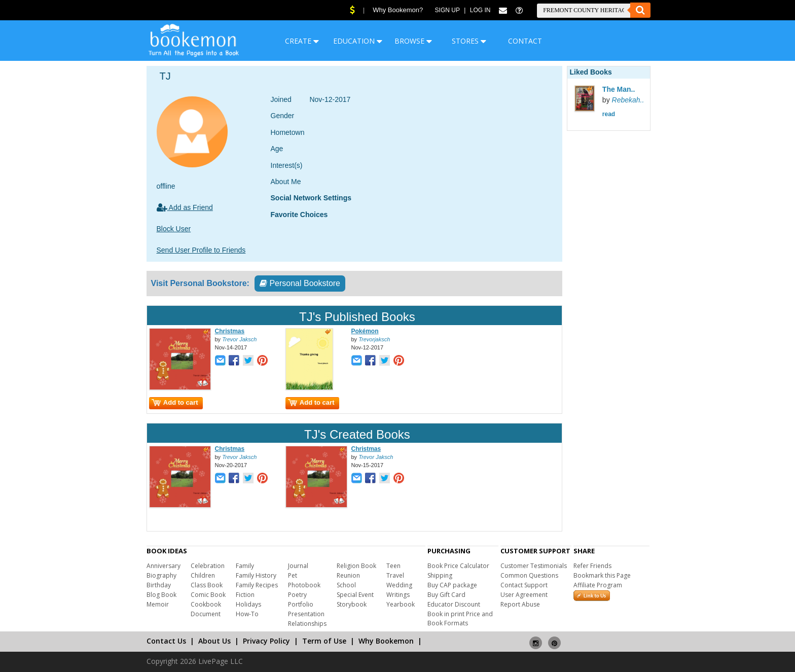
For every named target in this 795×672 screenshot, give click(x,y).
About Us (214, 641)
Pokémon (365, 331)
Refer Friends (592, 566)
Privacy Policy (266, 641)
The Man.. (619, 89)
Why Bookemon (386, 641)
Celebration (208, 566)
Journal (298, 566)
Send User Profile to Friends (201, 250)
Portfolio (301, 604)
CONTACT (525, 41)
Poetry (297, 595)
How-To (247, 614)
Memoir (158, 604)
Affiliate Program (598, 585)
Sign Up (447, 10)
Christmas (230, 331)
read (609, 114)
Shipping (440, 575)
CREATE (302, 41)
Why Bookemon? (398, 10)
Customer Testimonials (534, 566)
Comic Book (208, 595)
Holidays (248, 604)
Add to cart (175, 402)
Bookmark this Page (602, 575)
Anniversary (164, 566)
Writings (398, 595)
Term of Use (324, 641)
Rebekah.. (628, 100)
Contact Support (524, 585)
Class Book (207, 585)
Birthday (159, 585)
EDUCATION (358, 41)
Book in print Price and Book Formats (460, 618)
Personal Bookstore (300, 283)
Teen (393, 566)
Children (203, 575)
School (346, 585)
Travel (395, 575)
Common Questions (529, 575)
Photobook (304, 585)
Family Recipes (257, 585)
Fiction (245, 595)
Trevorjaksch (374, 339)
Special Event (355, 595)
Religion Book (356, 566)
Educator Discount (454, 604)
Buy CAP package (452, 585)
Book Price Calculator (458, 566)
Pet (293, 575)
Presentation (306, 614)
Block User (174, 229)
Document (206, 614)
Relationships (307, 624)
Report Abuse (520, 604)
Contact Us (166, 641)
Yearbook (401, 604)
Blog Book (161, 595)
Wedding (399, 585)
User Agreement (524, 595)
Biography (161, 575)
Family (245, 566)
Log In (480, 10)
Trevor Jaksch (239, 339)
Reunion (348, 575)
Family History (256, 575)
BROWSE (413, 41)
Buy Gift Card (446, 595)
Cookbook (206, 604)
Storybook (352, 604)
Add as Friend (185, 207)
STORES (469, 41)
